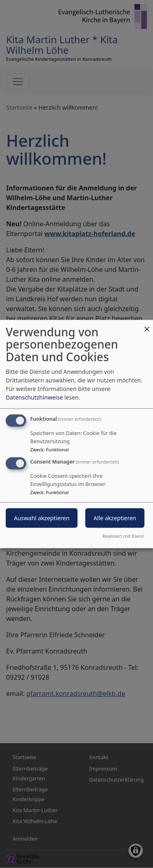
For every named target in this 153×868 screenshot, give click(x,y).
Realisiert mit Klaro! (123, 536)
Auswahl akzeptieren (42, 518)
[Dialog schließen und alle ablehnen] (147, 325)
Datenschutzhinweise (34, 397)
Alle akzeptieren (115, 518)
